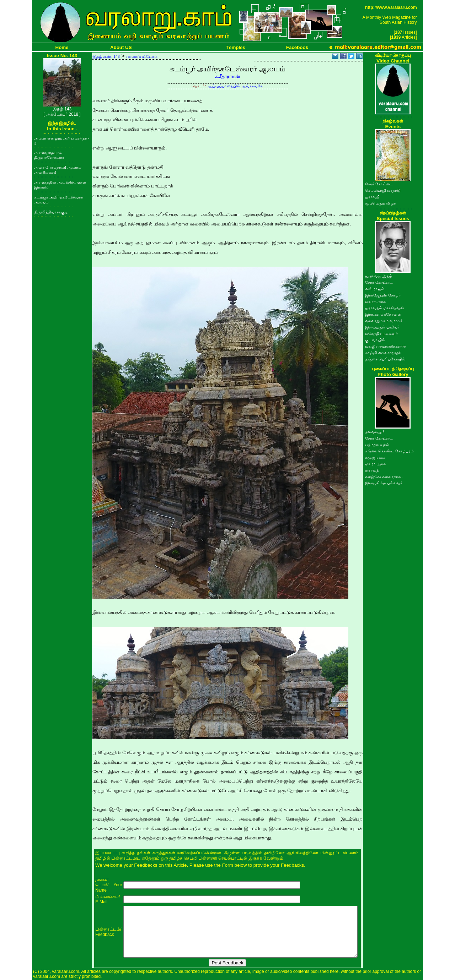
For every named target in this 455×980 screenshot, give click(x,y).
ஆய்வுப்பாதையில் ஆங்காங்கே (235, 86)
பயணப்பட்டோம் (142, 56)
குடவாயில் (375, 340)
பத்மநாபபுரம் (377, 445)
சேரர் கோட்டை (379, 184)
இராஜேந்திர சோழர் (383, 295)
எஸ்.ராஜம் (375, 289)
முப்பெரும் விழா (381, 203)
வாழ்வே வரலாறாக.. (384, 477)
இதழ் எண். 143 (106, 56)
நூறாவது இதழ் (379, 276)
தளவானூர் (375, 432)
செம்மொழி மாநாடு (383, 190)
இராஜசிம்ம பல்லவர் (384, 483)
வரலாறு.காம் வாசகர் (384, 321)
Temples (236, 47)
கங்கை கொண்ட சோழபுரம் (389, 451)
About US (121, 47)
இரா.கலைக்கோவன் (383, 314)
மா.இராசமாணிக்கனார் (386, 346)
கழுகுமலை (375, 457)
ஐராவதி (372, 197)
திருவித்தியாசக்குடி (51, 212)
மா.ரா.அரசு (375, 301)
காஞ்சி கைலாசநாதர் (383, 353)
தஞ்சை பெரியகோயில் (385, 359)
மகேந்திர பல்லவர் (381, 333)
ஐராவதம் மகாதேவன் (385, 308)
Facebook (297, 47)
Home (62, 47)
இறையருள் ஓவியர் (382, 327)
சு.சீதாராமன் (228, 77)
